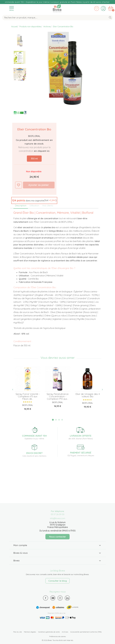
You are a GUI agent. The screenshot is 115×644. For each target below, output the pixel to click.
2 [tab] (56, 420)
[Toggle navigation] (11, 8)
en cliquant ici (42, 151)
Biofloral (34, 136)
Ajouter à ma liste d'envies (19, 185)
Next (101, 389)
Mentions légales (30, 632)
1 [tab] (53, 420)
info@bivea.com (58, 518)
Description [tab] (21, 206)
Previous (14, 389)
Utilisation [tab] (34, 206)
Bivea (57, 8)
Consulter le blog (58, 581)
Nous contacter (58, 537)
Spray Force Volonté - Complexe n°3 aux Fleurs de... (28, 396)
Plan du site (18, 632)
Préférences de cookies (58, 636)
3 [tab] (59, 420)
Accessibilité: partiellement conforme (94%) (86, 632)
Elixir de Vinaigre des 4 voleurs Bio (88, 395)
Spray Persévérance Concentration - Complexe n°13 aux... (58, 396)
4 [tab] (62, 420)
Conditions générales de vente (49, 632)
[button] (34, 200)
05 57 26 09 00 (58, 514)
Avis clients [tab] (48, 206)
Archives (65, 632)
